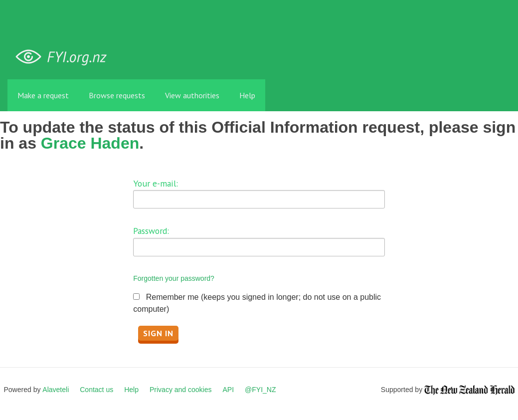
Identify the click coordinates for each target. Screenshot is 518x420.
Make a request (43, 95)
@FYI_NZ (260, 390)
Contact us (96, 390)
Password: (151, 231)
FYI (65, 57)
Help (247, 95)
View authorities (192, 95)
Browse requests (117, 95)
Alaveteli (56, 390)
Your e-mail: (156, 183)
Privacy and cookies (181, 390)
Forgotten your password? (174, 278)
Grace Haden (90, 143)
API (229, 390)
